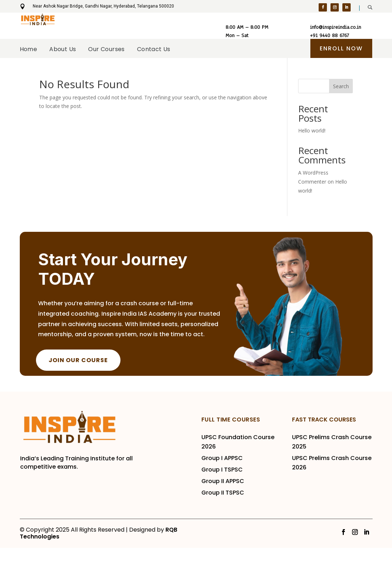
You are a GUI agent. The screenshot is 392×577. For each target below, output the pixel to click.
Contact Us (167, 74)
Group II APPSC (223, 510)
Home (48, 74)
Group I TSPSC (223, 499)
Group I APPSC (223, 487)
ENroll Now (341, 48)
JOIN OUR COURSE (78, 389)
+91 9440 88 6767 (329, 34)
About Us (78, 74)
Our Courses (117, 74)
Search (341, 115)
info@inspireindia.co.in (336, 27)
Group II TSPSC (223, 522)
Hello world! (312, 160)
